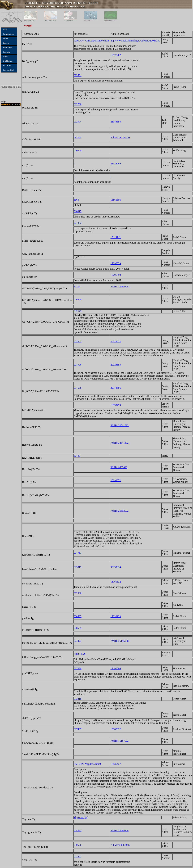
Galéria (6, 57)
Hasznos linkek (9, 70)
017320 (78, 668)
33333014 (116, 567)
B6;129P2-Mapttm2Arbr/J (87, 764)
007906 (78, 365)
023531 (78, 75)
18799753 (116, 405)
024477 (78, 641)
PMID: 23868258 (120, 287)
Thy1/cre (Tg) (81, 817)
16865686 (116, 200)
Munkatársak (8, 48)
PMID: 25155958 (120, 641)
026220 (78, 300)
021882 (78, 223)
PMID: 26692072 (120, 511)
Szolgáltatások (8, 34)
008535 (78, 616)
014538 (78, 388)
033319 (78, 567)
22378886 (116, 388)
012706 (78, 104)
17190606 (116, 668)
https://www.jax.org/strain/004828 (91, 41)
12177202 (116, 55)
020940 (78, 151)
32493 (77, 456)
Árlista (5, 39)
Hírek (5, 30)
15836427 (116, 764)
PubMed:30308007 (120, 845)
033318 (78, 699)
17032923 (116, 616)
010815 (78, 211)
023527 (78, 857)
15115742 (116, 237)
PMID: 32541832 (120, 425)
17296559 (116, 263)
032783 (78, 138)
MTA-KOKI (7, 66)
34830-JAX (80, 654)
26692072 (116, 480)
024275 (78, 830)
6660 (76, 200)
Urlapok (6, 43)
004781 (78, 553)
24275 (77, 287)
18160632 (116, 582)
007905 (78, 341)
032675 (78, 311)
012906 (78, 593)
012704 (78, 122)
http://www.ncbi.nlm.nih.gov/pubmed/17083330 (135, 41)
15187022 (116, 729)
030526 (78, 845)
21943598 (116, 122)
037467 (78, 729)
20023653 (116, 341)
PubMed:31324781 (120, 138)
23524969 (116, 164)
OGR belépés (8, 61)
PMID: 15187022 (120, 741)
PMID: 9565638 (119, 467)
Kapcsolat (7, 52)
